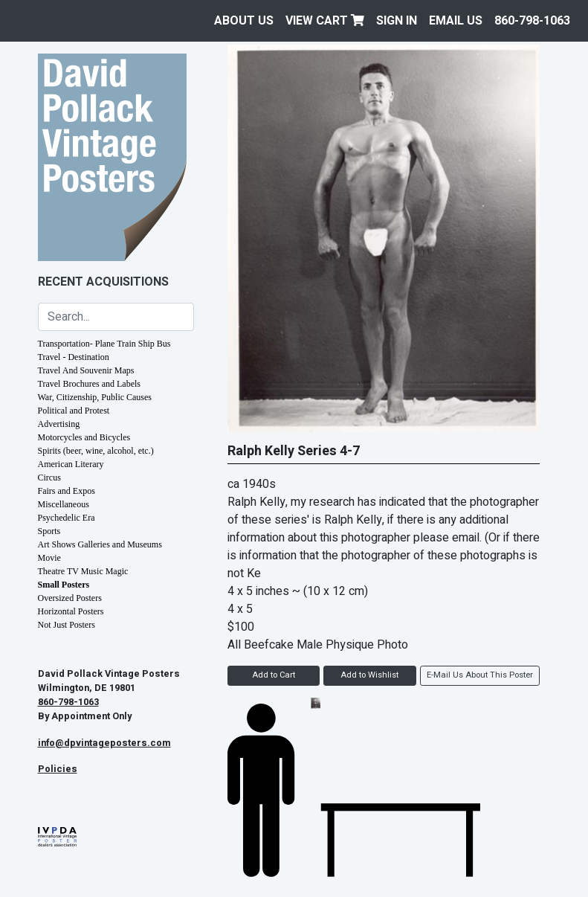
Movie (49, 558)
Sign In (397, 21)
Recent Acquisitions (103, 282)
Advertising (59, 424)
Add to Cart (274, 675)
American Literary (71, 464)
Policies (58, 769)
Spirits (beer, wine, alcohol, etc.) (96, 451)
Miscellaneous (64, 504)
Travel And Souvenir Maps (86, 370)
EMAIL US (456, 21)
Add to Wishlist (369, 675)
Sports (49, 531)
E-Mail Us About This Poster (480, 675)
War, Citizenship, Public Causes (95, 397)
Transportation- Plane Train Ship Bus (104, 344)
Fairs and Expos (67, 491)
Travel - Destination (74, 357)
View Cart (325, 21)
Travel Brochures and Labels (90, 384)
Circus (49, 478)
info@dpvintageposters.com (104, 743)
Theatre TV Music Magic (83, 571)
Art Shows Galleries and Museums (100, 544)
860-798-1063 (532, 21)
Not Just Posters (67, 625)
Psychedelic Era (67, 518)
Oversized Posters (70, 598)
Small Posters (64, 585)
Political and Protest (74, 411)
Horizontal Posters (71, 611)
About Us (244, 21)
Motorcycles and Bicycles (84, 437)
